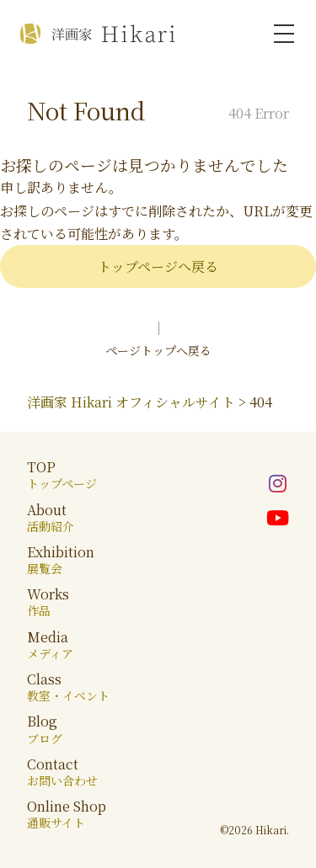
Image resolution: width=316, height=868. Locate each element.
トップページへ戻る (158, 266)
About (51, 517)
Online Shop (67, 814)
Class (68, 687)
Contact (62, 772)
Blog (45, 729)
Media (50, 644)
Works (48, 602)
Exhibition (61, 559)
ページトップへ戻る (158, 350)
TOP (62, 474)
